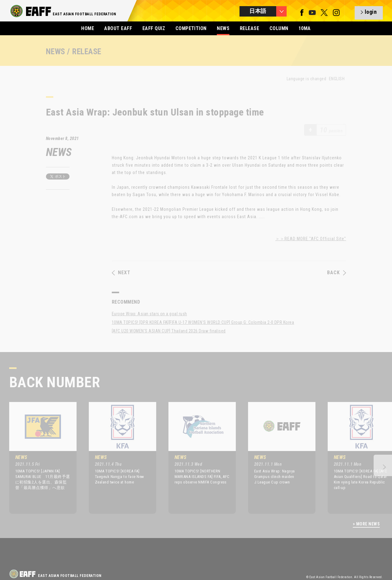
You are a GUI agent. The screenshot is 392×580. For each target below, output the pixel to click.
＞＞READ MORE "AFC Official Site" (311, 239)
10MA (305, 28)
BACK (337, 273)
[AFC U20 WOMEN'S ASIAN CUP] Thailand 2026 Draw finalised (169, 331)
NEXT (121, 273)
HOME (88, 28)
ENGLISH (337, 79)
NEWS (223, 28)
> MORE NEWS (366, 524)
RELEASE (249, 28)
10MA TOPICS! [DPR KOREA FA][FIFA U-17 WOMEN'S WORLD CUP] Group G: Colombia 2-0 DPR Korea (203, 322)
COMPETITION (191, 28)
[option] (38, 458)
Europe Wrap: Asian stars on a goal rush (149, 314)
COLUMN (279, 28)
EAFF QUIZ (154, 28)
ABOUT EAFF (118, 28)
